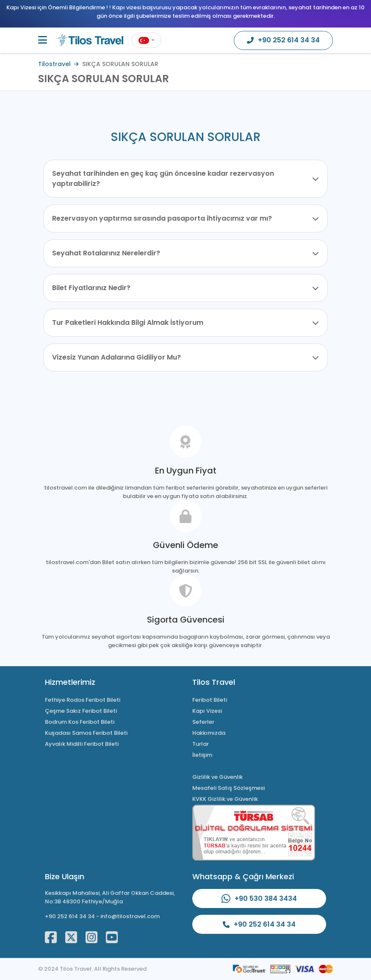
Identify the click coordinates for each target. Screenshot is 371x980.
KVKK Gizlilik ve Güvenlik (225, 799)
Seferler (203, 722)
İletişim (202, 755)
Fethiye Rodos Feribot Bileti (83, 700)
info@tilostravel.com (130, 916)
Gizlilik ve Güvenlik (217, 777)
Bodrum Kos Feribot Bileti (80, 722)
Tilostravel (54, 64)
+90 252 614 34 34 (70, 916)
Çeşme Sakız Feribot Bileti (81, 711)
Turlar (201, 744)
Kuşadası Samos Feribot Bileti (86, 733)
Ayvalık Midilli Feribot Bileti (82, 744)
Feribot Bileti (210, 700)
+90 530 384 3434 (259, 899)
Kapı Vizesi (207, 711)
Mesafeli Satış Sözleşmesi (228, 788)
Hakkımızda (209, 733)
